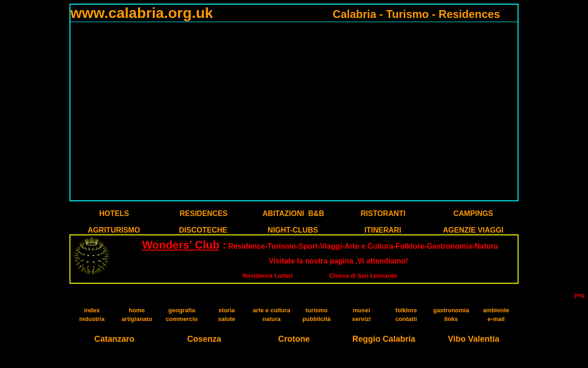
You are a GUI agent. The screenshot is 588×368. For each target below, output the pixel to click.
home (137, 310)
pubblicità (316, 319)
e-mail (496, 319)
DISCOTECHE (203, 230)
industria (92, 319)
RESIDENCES (203, 213)
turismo (317, 310)
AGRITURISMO (114, 230)
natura (271, 319)
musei (362, 310)
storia (227, 310)
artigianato (137, 319)
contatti (406, 319)
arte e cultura (271, 310)
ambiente (496, 310)
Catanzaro (114, 339)
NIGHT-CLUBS (293, 230)
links (451, 319)
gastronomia (451, 310)
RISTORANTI (383, 213)
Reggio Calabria (384, 339)
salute (227, 319)
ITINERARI (383, 230)
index (92, 310)
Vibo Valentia (474, 339)
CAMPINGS (473, 213)
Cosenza (204, 339)
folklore (406, 310)
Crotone (294, 339)
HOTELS (114, 213)
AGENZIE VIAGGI (473, 230)
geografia (182, 310)
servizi (361, 319)
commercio (182, 319)
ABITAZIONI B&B (294, 213)
